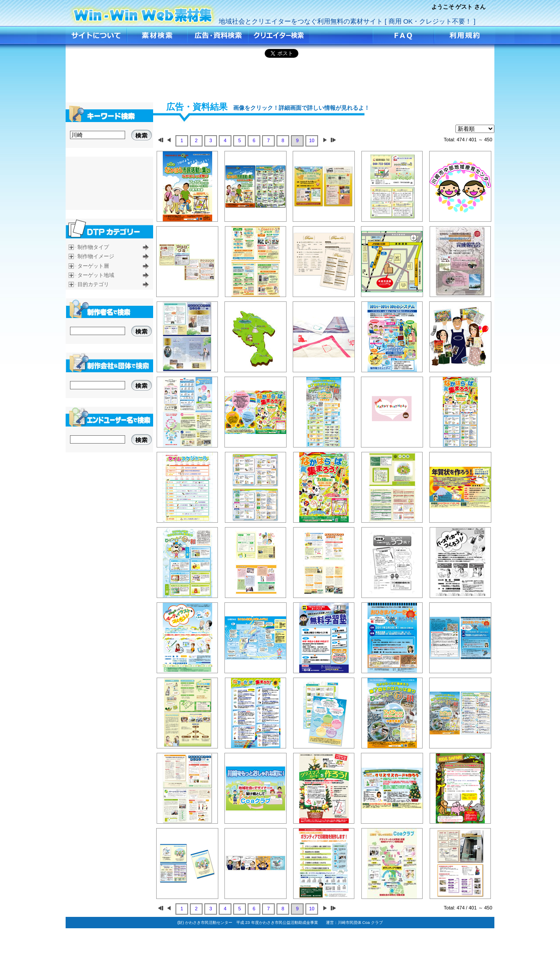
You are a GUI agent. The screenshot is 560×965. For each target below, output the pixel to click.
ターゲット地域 (96, 275)
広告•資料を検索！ (143, 12)
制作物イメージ (96, 256)
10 (311, 140)
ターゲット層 (93, 266)
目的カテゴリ (93, 284)
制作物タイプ (93, 247)
